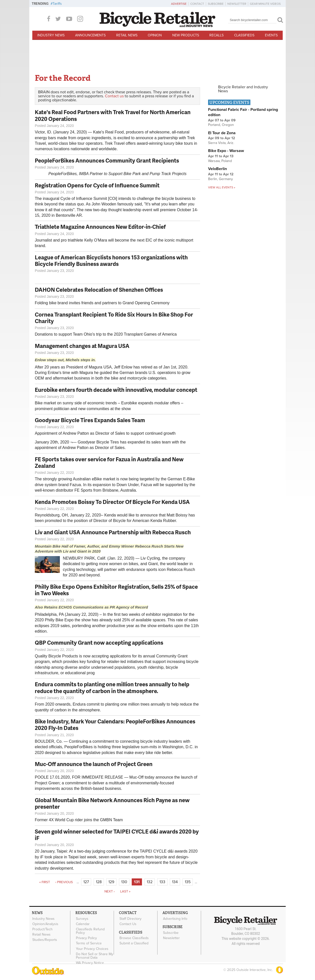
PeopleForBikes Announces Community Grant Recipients (107, 160)
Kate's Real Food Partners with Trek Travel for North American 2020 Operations (113, 115)
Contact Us (128, 924)
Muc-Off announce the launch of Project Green (94, 764)
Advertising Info (175, 919)
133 (162, 882)
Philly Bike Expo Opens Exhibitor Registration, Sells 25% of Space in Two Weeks (116, 590)
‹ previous (64, 882)
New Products (186, 35)
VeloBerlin (217, 169)
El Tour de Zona (222, 133)
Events (271, 35)
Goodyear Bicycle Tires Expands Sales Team (90, 420)
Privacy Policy (86, 938)
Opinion (155, 35)
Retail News (127, 35)
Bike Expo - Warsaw (226, 151)
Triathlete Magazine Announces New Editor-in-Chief (100, 227)
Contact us (114, 96)
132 (150, 882)
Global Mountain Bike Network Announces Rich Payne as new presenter (112, 803)
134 (175, 882)
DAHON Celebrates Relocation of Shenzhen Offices (99, 290)
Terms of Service (89, 943)
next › (110, 891)
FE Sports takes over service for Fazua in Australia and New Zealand (109, 462)
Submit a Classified (134, 943)
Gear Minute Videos (265, 4)
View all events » (222, 187)
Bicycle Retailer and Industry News (243, 89)
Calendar (83, 924)
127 (86, 882)
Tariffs (57, 4)
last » (125, 891)
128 (99, 882)
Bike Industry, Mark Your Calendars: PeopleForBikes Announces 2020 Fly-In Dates (115, 725)
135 (188, 882)
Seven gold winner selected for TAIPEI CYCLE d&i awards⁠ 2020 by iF (117, 835)
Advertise (179, 4)
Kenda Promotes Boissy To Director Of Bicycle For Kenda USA (112, 502)
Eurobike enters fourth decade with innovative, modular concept (116, 390)
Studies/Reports (44, 939)
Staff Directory (130, 919)
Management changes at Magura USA (82, 346)
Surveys (82, 919)
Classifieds (244, 35)
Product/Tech (42, 929)
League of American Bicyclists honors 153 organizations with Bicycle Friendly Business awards (111, 260)
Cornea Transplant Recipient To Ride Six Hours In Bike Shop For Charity (114, 318)
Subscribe (216, 4)
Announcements (90, 35)
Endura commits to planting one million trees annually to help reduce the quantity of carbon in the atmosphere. (112, 687)
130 (124, 882)
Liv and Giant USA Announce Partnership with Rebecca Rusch (113, 532)
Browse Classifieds (134, 938)
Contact (197, 4)
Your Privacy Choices (92, 948)
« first (45, 882)
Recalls (216, 35)
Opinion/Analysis (45, 924)
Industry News (51, 35)
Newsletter (237, 4)
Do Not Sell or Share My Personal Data (94, 955)
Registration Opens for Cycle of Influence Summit (97, 185)
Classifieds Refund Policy (90, 931)
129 (111, 882)
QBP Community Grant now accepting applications (99, 643)
